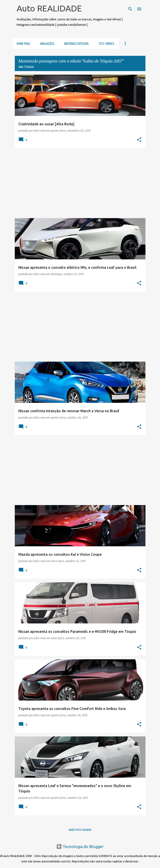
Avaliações (47, 43)
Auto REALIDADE (49, 8)
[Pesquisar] (130, 9)
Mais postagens (80, 830)
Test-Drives (106, 43)
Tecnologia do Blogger (80, 846)
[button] (139, 140)
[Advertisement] (80, 183)
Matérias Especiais (76, 43)
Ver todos (26, 67)
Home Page (23, 43)
